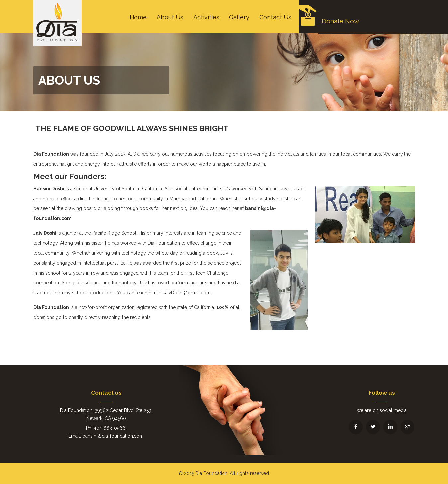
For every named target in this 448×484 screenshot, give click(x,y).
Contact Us (275, 17)
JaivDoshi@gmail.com (187, 293)
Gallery (239, 17)
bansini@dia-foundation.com (113, 436)
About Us (170, 17)
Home (138, 17)
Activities (206, 17)
